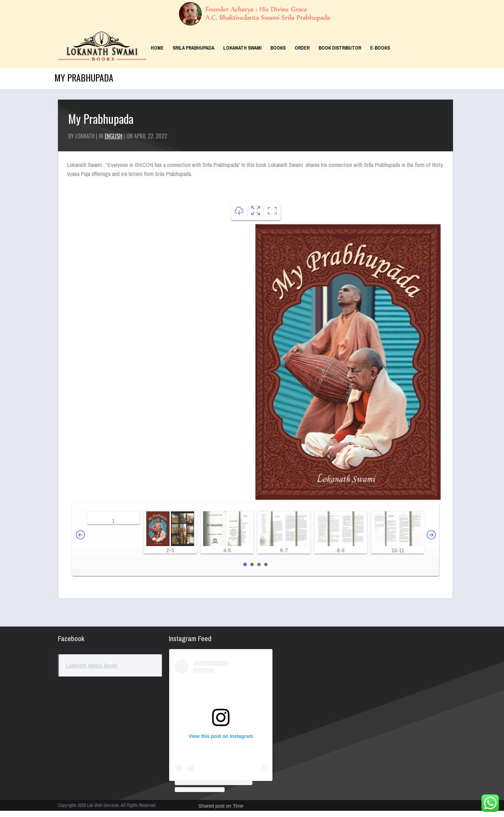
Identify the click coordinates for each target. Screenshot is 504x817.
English (114, 136)
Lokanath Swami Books (92, 665)
